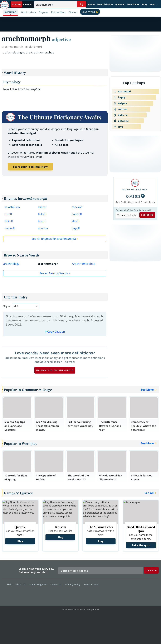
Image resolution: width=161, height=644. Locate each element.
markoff (10, 228)
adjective (61, 39)
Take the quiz (141, 545)
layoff (42, 221)
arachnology (11, 264)
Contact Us (57, 584)
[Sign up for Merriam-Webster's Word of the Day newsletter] (101, 571)
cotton (133, 196)
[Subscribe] (151, 570)
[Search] (60, 4)
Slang (144, 4)
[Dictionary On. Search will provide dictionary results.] (22, 4)
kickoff (9, 221)
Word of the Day (105, 4)
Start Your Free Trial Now (30, 167)
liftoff (75, 221)
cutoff (8, 214)
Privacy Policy (74, 584)
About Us (22, 584)
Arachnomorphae (84, 264)
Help (11, 584)
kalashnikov (12, 207)
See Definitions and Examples (134, 202)
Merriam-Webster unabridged (55, 370)
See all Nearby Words (54, 273)
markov (43, 228)
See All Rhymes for (54, 239)
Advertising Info (39, 584)
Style (7, 306)
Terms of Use (91, 584)
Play (20, 541)
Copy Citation (55, 332)
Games (91, 4)
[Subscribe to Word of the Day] (127, 215)
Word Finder (133, 4)
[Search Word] (82, 4)
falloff (42, 214)
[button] (154, 4)
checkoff (77, 207)
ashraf (42, 207)
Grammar (120, 4)
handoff (77, 214)
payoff (76, 228)
